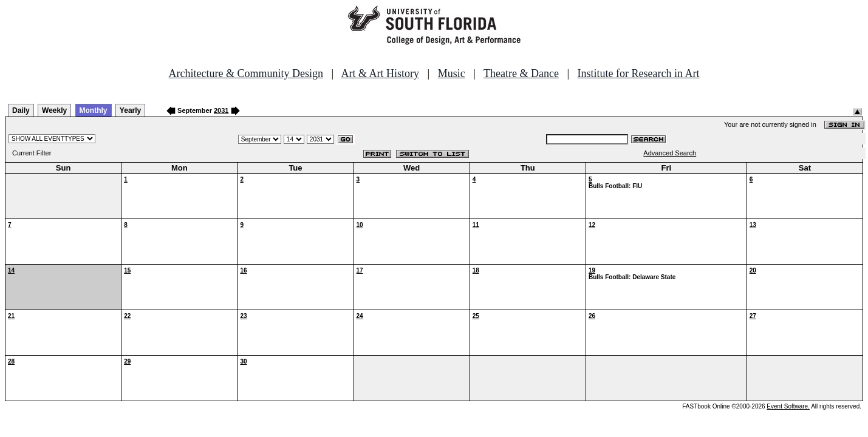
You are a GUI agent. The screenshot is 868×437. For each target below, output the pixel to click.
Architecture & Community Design (246, 73)
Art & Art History (381, 73)
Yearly (130, 110)
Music (452, 73)
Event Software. (788, 406)
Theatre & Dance (521, 73)
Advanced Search (670, 153)
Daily (21, 110)
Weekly (54, 110)
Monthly (94, 110)
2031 (221, 110)
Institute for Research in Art (639, 73)
